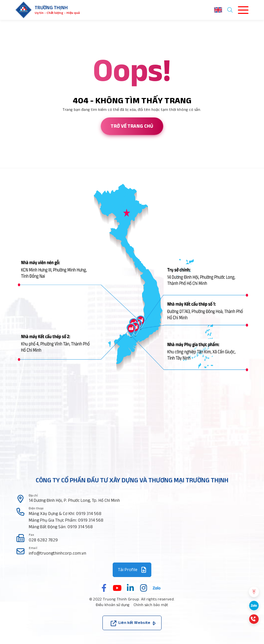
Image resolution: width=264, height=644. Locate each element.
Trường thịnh (51, 8)
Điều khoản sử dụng (113, 605)
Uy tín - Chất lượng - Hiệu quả (57, 13)
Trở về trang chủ (132, 126)
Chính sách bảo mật (151, 605)
